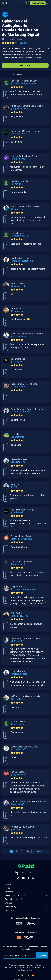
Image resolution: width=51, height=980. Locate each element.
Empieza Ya (25, 65)
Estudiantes (36, 968)
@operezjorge (18, 387)
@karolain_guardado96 (22, 261)
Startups (9, 903)
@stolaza (15, 829)
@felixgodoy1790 (19, 616)
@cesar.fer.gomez (20, 412)
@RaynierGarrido (19, 774)
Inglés (7, 888)
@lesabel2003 (18, 134)
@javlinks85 (17, 184)
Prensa (38, 965)
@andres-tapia (18, 311)
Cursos (4, 74)
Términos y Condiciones (13, 968)
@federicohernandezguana (24, 83)
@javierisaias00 (19, 749)
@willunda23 (17, 699)
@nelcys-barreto (19, 674)
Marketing (9, 892)
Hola (43, 968)
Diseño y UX (10, 910)
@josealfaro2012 (19, 236)
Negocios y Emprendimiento (16, 895)
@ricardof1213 (18, 286)
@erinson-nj (17, 209)
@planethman (18, 437)
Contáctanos (30, 965)
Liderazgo (9, 884)
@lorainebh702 (18, 804)
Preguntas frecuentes (16, 965)
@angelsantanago (20, 109)
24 (28, 851)
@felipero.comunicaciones (24, 589)
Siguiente (38, 851)
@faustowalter (18, 724)
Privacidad (27, 968)
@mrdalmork (17, 512)
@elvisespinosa (19, 336)
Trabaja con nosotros (25, 970)
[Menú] (48, 3)
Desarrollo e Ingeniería (14, 899)
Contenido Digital (12, 907)
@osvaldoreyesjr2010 (22, 539)
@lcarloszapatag (19, 564)
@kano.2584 (17, 641)
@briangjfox (17, 361)
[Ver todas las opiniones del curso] (16, 43)
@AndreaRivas (18, 159)
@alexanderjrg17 (19, 462)
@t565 (14, 487)
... (11, 74)
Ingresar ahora (38, 3)
